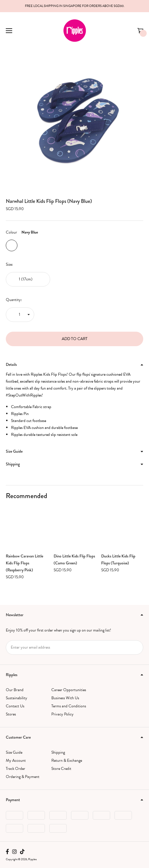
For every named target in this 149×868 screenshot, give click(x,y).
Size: (9, 264)
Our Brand (15, 690)
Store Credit (61, 769)
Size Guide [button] (74, 451)
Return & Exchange (67, 760)
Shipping (58, 752)
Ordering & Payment (23, 777)
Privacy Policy (62, 714)
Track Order (16, 769)
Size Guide (14, 752)
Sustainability (17, 698)
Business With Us (65, 698)
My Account (16, 760)
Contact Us (15, 706)
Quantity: (14, 300)
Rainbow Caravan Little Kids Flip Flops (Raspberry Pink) (24, 563)
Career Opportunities (69, 690)
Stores (11, 714)
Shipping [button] (74, 464)
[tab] (74, 365)
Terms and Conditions (69, 706)
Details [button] (74, 364)
